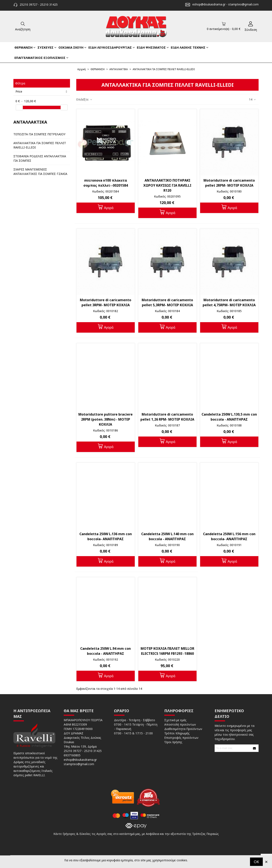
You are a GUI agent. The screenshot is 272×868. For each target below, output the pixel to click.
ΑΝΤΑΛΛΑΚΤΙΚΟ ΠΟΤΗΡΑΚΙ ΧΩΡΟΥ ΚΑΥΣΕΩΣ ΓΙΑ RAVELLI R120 (167, 185)
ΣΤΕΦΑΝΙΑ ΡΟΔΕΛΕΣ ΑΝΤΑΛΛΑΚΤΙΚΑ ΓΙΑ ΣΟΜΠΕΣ (40, 158)
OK (256, 862)
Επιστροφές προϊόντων (181, 738)
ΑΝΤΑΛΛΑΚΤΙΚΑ (30, 122)
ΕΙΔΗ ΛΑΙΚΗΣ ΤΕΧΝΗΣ (188, 47)
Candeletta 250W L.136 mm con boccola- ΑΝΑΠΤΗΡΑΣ (106, 536)
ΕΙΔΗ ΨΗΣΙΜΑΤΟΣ (151, 47)
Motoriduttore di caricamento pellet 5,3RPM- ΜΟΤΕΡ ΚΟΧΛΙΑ (167, 302)
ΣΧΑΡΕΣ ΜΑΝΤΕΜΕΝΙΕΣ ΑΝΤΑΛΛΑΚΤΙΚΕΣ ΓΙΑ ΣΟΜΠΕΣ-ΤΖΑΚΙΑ (40, 172)
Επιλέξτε (84, 99)
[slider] (19, 107)
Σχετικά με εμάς (175, 720)
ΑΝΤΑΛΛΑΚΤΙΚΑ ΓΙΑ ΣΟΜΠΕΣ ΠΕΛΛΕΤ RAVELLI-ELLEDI (40, 145)
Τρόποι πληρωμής (177, 733)
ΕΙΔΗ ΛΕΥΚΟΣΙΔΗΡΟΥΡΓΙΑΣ (110, 47)
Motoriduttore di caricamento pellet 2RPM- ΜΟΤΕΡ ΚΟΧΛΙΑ (229, 183)
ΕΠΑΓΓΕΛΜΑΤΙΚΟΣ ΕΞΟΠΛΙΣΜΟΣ (40, 58)
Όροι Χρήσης (173, 742)
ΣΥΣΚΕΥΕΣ (45, 47)
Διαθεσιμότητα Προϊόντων (183, 729)
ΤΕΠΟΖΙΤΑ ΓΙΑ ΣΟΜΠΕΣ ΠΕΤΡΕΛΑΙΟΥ (39, 134)
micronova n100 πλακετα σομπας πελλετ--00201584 (106, 183)
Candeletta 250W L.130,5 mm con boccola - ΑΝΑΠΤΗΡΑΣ (229, 417)
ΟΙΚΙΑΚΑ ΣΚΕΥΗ (71, 47)
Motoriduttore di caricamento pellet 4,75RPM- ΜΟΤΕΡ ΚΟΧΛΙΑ (229, 302)
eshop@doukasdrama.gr (209, 4)
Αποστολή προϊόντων (180, 724)
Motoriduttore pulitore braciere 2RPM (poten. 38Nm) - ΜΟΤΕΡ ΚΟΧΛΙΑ (106, 419)
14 (253, 99)
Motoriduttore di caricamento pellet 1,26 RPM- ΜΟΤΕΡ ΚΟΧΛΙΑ (167, 417)
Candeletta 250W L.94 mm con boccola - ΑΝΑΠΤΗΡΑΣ (106, 651)
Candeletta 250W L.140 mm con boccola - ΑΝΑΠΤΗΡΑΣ (167, 536)
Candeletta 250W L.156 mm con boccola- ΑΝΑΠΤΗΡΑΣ (229, 536)
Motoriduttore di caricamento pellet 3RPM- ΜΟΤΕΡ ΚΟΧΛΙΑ (106, 302)
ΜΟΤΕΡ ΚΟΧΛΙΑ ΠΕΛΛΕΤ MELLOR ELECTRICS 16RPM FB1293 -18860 (167, 651)
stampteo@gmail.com (243, 4)
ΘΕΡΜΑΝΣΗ (23, 47)
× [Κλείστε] (266, 862)
